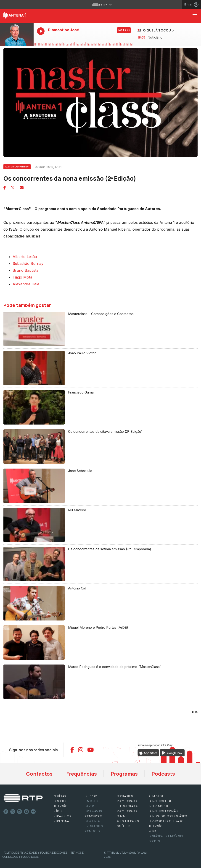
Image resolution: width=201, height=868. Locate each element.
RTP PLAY (91, 796)
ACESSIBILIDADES (128, 821)
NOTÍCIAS (60, 796)
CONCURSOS (94, 816)
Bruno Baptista (25, 270)
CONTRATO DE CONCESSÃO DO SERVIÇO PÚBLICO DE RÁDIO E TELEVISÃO (168, 821)
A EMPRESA (156, 796)
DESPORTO (61, 801)
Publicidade (30, 857)
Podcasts (163, 774)
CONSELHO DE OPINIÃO (163, 811)
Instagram (20, 812)
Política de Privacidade (20, 853)
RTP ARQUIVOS (63, 816)
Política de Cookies (54, 853)
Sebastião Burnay (28, 263)
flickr (33, 812)
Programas (124, 774)
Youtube (26, 812)
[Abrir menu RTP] (101, 5)
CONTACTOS (125, 796)
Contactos (39, 774)
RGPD (152, 831)
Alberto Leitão (25, 257)
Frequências (82, 774)
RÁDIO (58, 811)
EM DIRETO (92, 801)
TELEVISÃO (60, 806)
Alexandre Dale (26, 284)
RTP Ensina (61, 821)
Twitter (13, 812)
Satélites (123, 826)
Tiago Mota (22, 277)
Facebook (6, 812)
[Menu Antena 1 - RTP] (197, 16)
